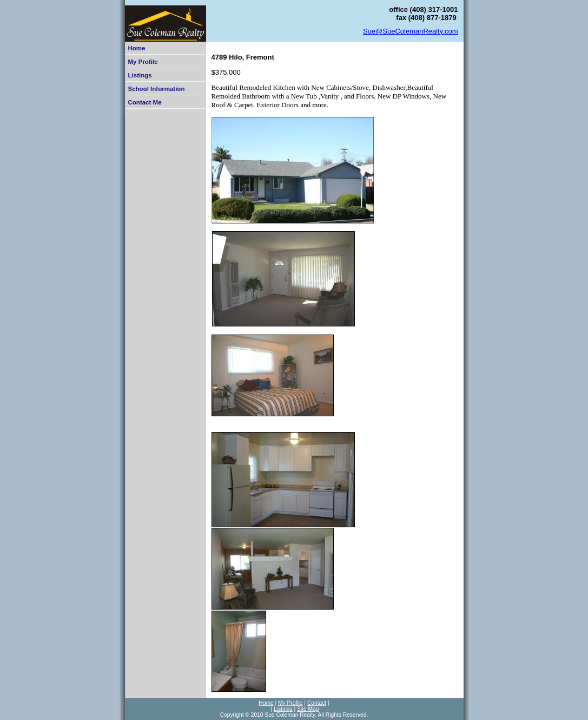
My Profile (143, 62)
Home (137, 48)
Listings (140, 75)
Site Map (308, 709)
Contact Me (145, 102)
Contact (317, 703)
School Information (157, 89)
